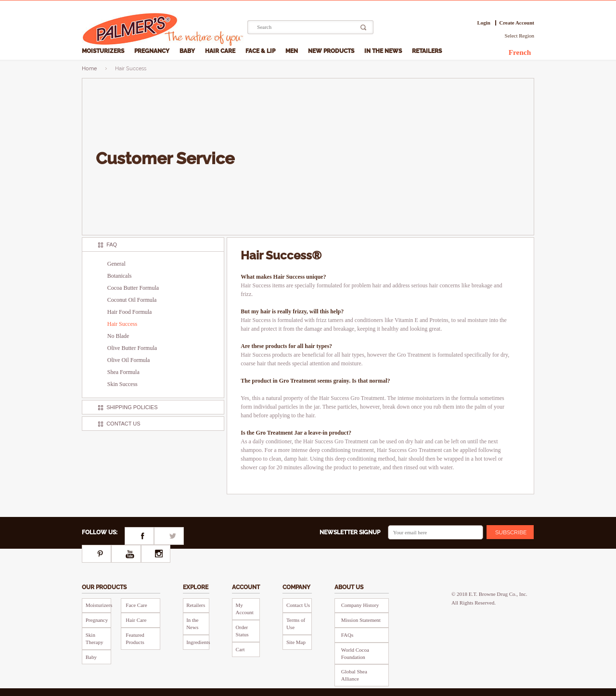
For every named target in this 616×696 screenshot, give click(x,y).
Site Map (296, 642)
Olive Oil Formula (129, 360)
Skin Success (122, 384)
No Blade (118, 336)
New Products (332, 51)
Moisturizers (104, 51)
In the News (384, 51)
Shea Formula (123, 372)
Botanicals (120, 276)
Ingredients (198, 642)
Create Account (517, 23)
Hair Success (122, 324)
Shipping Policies (132, 407)
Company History (360, 605)
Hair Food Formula (130, 312)
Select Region (520, 36)
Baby (188, 51)
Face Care (136, 605)
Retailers (428, 51)
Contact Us (123, 424)
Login (484, 23)
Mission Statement (361, 620)
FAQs (347, 635)
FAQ (112, 245)
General (116, 264)
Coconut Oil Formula (132, 300)
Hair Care (221, 51)
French (520, 52)
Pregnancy (153, 51)
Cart (240, 649)
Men (292, 51)
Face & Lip (261, 51)
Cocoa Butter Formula (133, 288)
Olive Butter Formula (132, 348)
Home (89, 69)
